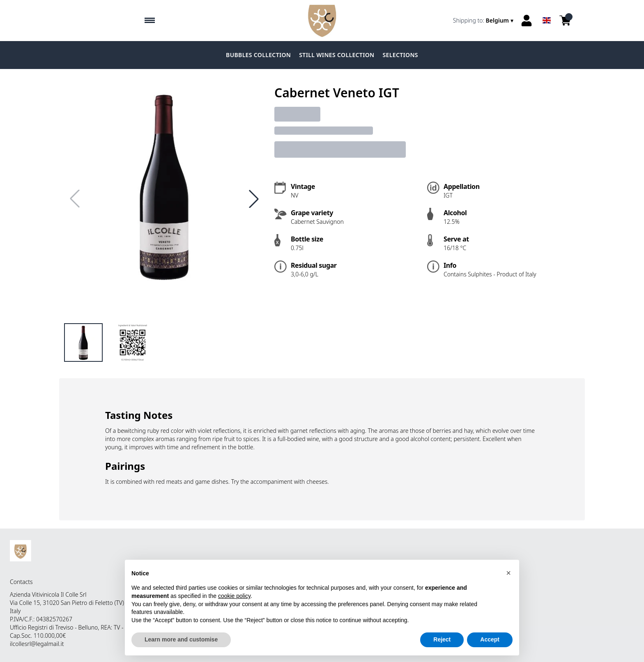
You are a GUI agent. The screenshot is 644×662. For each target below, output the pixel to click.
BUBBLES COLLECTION (258, 55)
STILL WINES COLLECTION (337, 55)
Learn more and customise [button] (181, 640)
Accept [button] (490, 640)
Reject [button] (442, 640)
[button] (508, 573)
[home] (322, 21)
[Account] (527, 21)
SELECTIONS (400, 55)
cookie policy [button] (234, 596)
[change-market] (484, 21)
